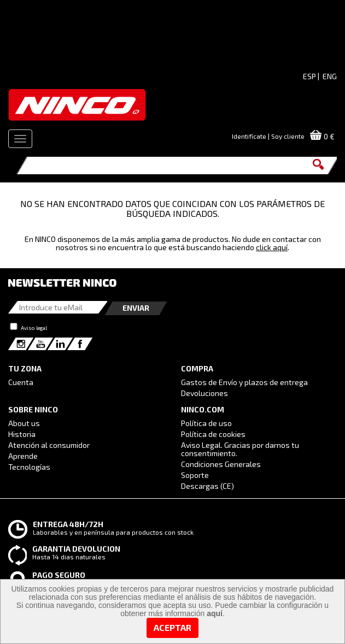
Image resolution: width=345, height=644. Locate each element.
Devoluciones (204, 393)
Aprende (23, 456)
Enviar (136, 308)
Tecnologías (29, 467)
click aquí (272, 247)
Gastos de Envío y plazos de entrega (244, 382)
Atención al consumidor (49, 445)
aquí (215, 613)
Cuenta (21, 382)
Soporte (195, 475)
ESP (309, 76)
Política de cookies (213, 434)
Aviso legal (34, 328)
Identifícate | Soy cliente (268, 136)
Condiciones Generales (221, 464)
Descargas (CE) (207, 486)
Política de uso (206, 423)
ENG (330, 76)
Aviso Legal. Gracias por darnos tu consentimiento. (240, 449)
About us (24, 423)
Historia (22, 434)
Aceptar (172, 627)
